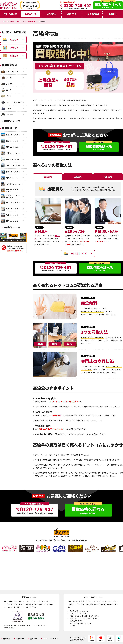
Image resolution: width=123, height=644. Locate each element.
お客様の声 (72, 14)
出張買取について (75, 254)
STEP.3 (99, 227)
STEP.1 (39, 227)
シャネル (7, 84)
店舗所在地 (20, 639)
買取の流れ (51, 14)
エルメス (7, 78)
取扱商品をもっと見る (12, 121)
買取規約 (33, 639)
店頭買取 (10, 48)
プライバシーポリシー (51, 639)
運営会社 (113, 14)
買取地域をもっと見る (12, 227)
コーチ (6, 90)
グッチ (6, 96)
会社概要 (6, 639)
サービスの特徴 (88, 298)
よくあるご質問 (92, 14)
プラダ (6, 108)
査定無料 (55, 135)
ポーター (7, 115)
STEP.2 (69, 227)
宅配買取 (10, 56)
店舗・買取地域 (10, 14)
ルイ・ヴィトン (9, 72)
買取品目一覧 (31, 14)
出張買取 (10, 40)
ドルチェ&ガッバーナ (12, 102)
